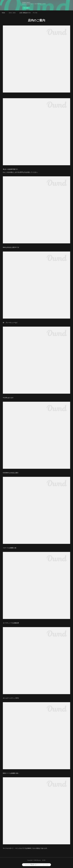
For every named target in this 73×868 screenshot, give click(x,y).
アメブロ (35, 13)
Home (3, 13)
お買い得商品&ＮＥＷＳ (25, 13)
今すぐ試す (26, 8)
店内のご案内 (12, 13)
